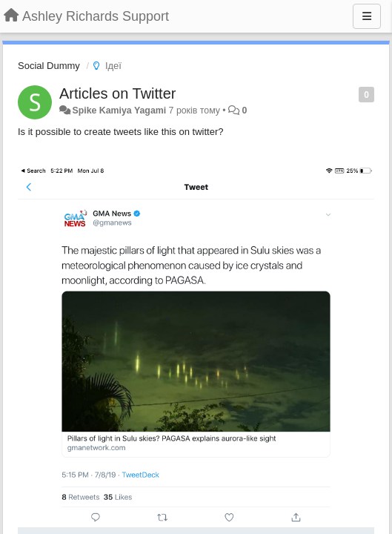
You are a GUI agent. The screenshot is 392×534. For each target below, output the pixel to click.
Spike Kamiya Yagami (119, 111)
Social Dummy (49, 66)
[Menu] (367, 16)
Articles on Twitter (117, 93)
